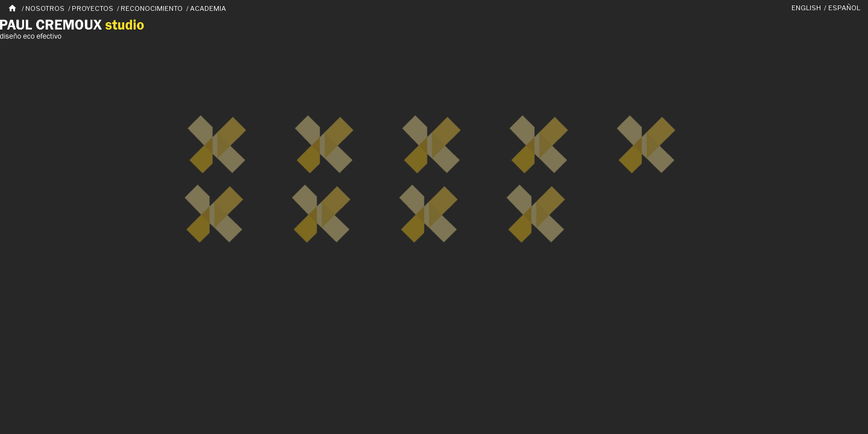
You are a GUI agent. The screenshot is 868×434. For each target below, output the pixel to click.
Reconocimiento (152, 8)
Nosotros (45, 8)
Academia (208, 8)
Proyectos (93, 8)
